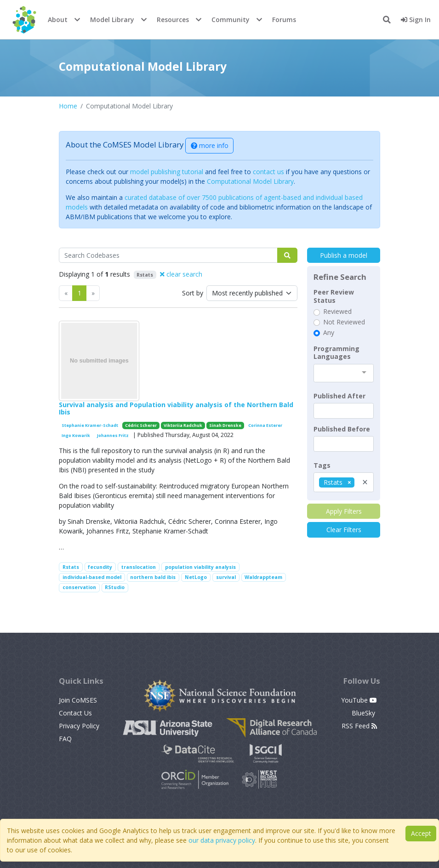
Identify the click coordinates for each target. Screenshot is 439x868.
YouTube (359, 700)
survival (226, 577)
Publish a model (344, 255)
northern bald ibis (153, 577)
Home (68, 106)
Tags (322, 465)
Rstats (71, 567)
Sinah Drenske (225, 425)
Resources (173, 20)
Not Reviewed (344, 322)
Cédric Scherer (141, 425)
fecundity (100, 567)
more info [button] (210, 145)
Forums (284, 20)
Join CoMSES (78, 700)
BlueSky (364, 713)
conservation (79, 587)
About (58, 20)
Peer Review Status (334, 296)
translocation (139, 567)
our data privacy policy (222, 840)
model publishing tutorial (167, 172)
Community (231, 20)
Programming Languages (336, 353)
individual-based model (92, 577)
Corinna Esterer (265, 425)
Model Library (112, 20)
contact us (268, 172)
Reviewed (337, 312)
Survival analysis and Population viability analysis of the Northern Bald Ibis (176, 408)
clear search (181, 274)
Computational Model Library (250, 181)
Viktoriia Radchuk (183, 425)
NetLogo (196, 577)
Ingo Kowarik (76, 435)
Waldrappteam (263, 577)
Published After (339, 396)
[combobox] (344, 373)
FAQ (65, 739)
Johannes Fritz (113, 435)
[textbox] (344, 411)
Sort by (193, 293)
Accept (421, 833)
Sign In (416, 20)
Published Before (342, 429)
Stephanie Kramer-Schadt (90, 425)
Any (329, 333)
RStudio (115, 587)
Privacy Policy (79, 726)
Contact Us (75, 713)
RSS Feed (359, 726)
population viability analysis (200, 567)
